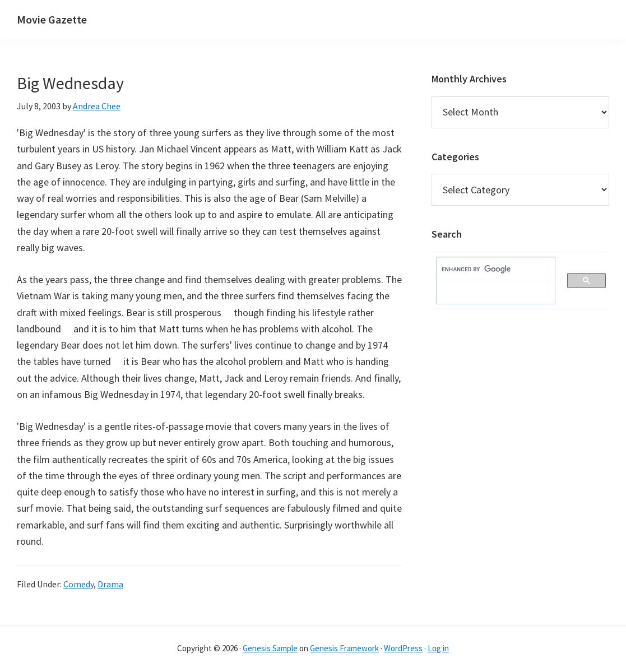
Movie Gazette (52, 19)
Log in (438, 648)
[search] (490, 270)
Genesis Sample (270, 648)
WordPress (403, 648)
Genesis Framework (344, 648)
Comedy (78, 584)
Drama (110, 584)
